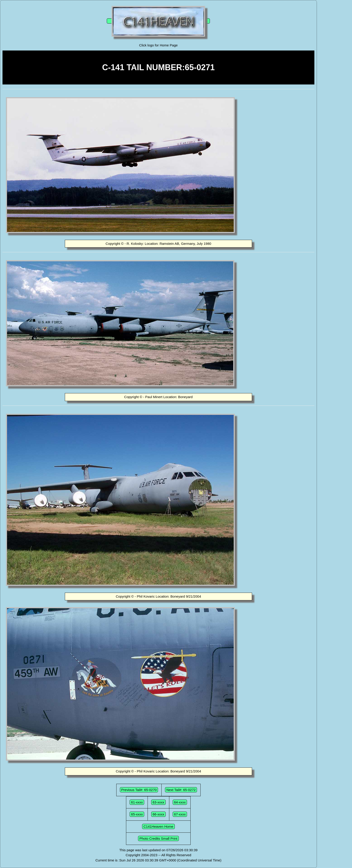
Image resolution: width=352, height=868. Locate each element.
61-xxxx (137, 802)
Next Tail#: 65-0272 (181, 790)
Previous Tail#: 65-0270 (139, 790)
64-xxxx (180, 802)
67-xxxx (180, 814)
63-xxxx (158, 802)
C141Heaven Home (158, 826)
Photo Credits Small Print (158, 838)
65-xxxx (137, 814)
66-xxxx (158, 814)
